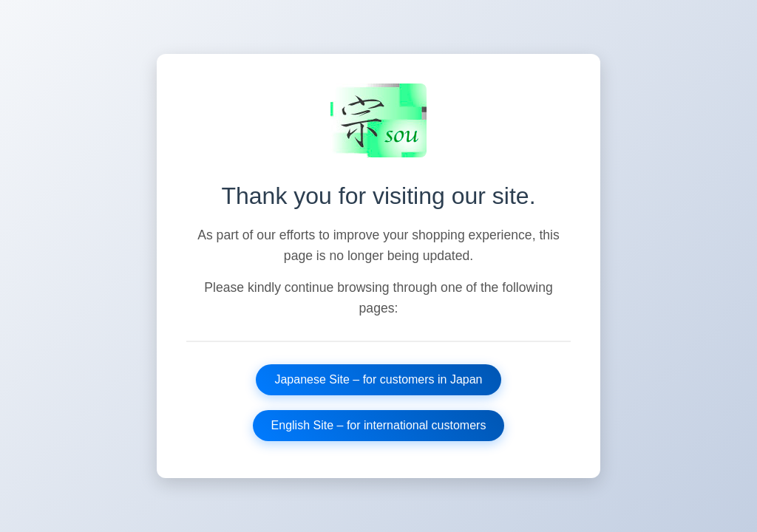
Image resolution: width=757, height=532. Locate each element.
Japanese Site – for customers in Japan (378, 379)
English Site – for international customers (379, 425)
